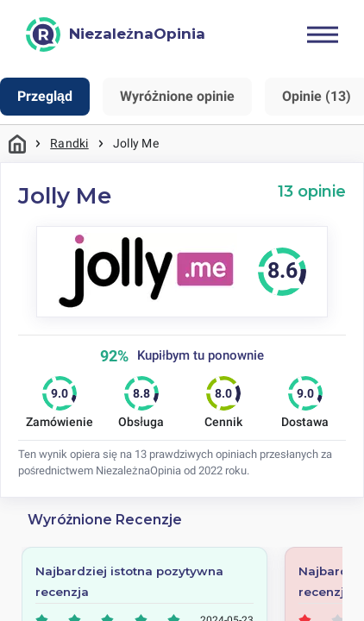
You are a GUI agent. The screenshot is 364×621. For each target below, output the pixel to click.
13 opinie (312, 191)
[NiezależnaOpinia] (116, 34)
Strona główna (17, 144)
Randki (69, 143)
